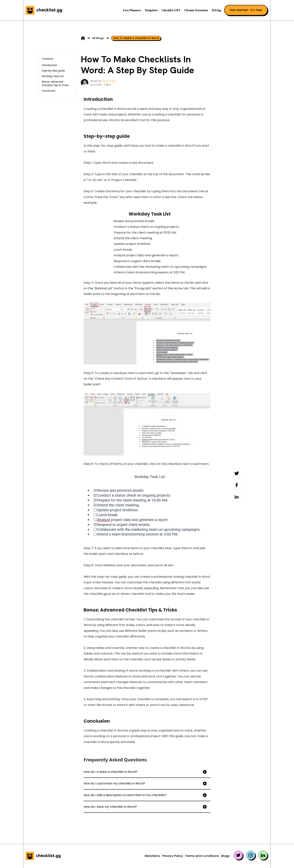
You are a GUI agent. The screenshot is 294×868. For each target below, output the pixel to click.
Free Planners (132, 10)
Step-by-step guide (53, 71)
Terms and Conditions (202, 856)
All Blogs (98, 38)
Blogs (225, 856)
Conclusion (49, 91)
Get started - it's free (246, 10)
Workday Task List (53, 76)
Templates (151, 10)
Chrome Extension (196, 10)
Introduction (49, 65)
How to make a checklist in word (136, 38)
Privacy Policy (173, 856)
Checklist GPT (171, 10)
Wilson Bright (109, 81)
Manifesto (152, 856)
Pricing (216, 10)
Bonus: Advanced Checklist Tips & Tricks (56, 83)
